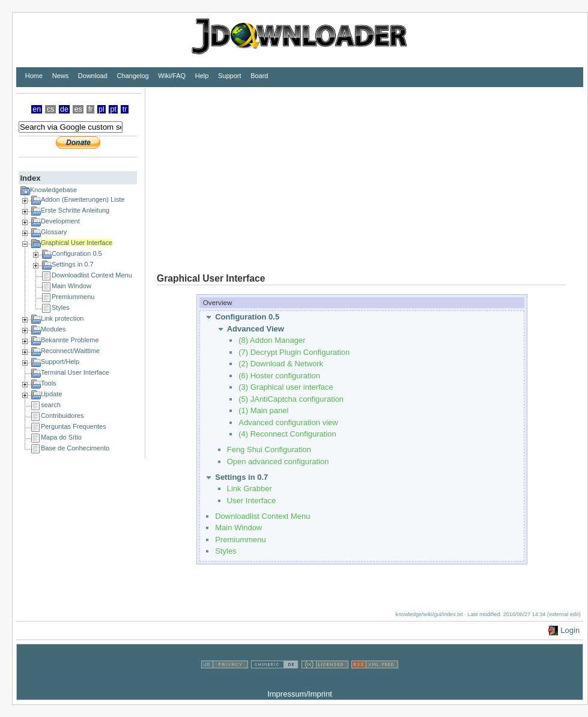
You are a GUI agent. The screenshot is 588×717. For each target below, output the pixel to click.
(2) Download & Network (281, 364)
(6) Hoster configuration (279, 376)
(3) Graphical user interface (286, 387)
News (61, 76)
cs (50, 109)
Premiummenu (73, 297)
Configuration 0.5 (77, 253)
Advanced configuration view (288, 422)
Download (93, 76)
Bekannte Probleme (70, 340)
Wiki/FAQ (172, 76)
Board (259, 76)
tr (125, 109)
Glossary (54, 232)
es (78, 109)
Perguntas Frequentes (74, 426)
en (37, 109)
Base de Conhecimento (75, 448)
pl (102, 109)
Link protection (62, 318)
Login (570, 630)
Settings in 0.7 (73, 264)
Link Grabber (250, 489)
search (51, 405)
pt (114, 109)
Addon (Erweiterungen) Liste (83, 199)
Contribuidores (62, 416)
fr (91, 109)
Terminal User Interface (75, 372)
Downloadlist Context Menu (92, 275)
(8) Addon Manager (272, 340)
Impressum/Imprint (300, 694)
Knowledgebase (53, 190)
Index (30, 178)
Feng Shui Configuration (269, 449)
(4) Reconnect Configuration (287, 434)
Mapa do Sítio (61, 437)
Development (60, 221)
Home (34, 76)
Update (51, 394)
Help (202, 76)
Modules (53, 329)
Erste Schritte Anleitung (75, 210)
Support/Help (60, 362)
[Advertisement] (303, 172)
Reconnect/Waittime (70, 351)
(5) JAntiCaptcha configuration (291, 399)
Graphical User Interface (77, 243)
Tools (49, 383)
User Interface (252, 501)
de (64, 109)
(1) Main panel (263, 410)
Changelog (132, 76)
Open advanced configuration (278, 461)
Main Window (71, 286)
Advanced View (256, 329)
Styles (61, 307)
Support (230, 76)
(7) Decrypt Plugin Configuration (294, 352)
